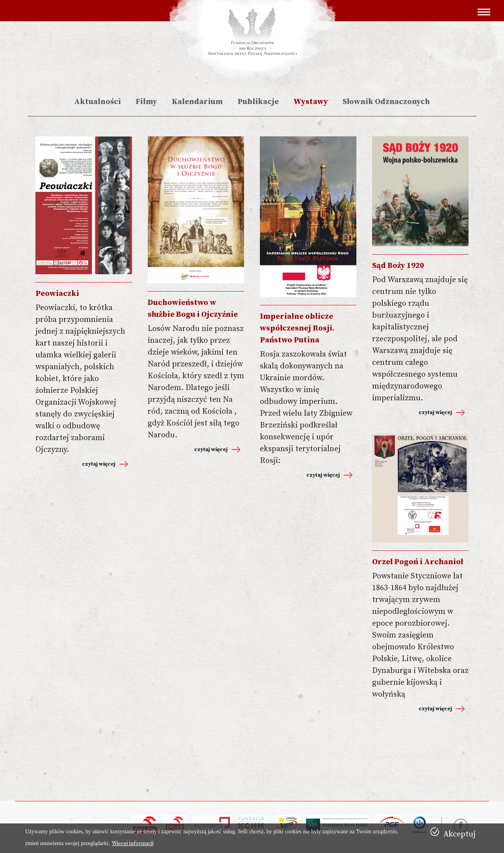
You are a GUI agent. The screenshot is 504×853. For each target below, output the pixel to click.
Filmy (146, 102)
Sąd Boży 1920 (398, 266)
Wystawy (311, 102)
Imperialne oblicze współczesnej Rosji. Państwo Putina (297, 328)
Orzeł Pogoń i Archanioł (418, 562)
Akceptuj (460, 834)
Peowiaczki (57, 294)
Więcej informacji (133, 844)
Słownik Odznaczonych (386, 102)
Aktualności (97, 102)
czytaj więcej (99, 464)
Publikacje (258, 102)
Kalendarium (197, 102)
